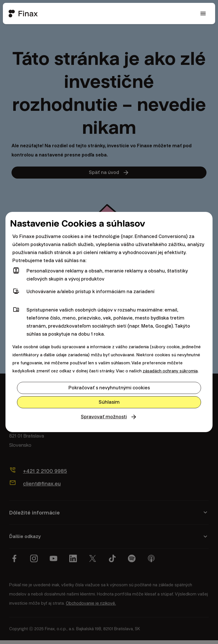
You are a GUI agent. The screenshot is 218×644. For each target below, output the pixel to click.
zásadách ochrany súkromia (170, 370)
